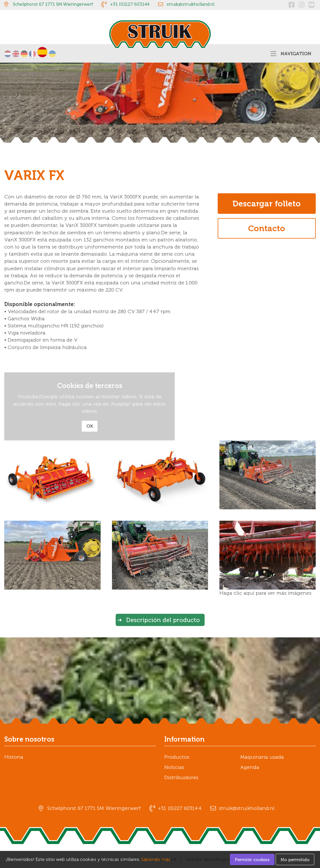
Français (32, 54)
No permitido (295, 860)
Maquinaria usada (262, 757)
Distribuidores (181, 777)
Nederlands (8, 54)
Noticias (174, 767)
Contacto (267, 228)
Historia (14, 757)
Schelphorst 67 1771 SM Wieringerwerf (53, 4)
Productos (177, 757)
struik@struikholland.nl (190, 4)
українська (52, 54)
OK (90, 426)
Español (42, 52)
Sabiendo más (156, 859)
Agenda (250, 767)
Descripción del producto (163, 620)
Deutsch (24, 54)
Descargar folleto (267, 204)
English (16, 54)
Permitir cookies (252, 860)
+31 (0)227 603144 (130, 4)
